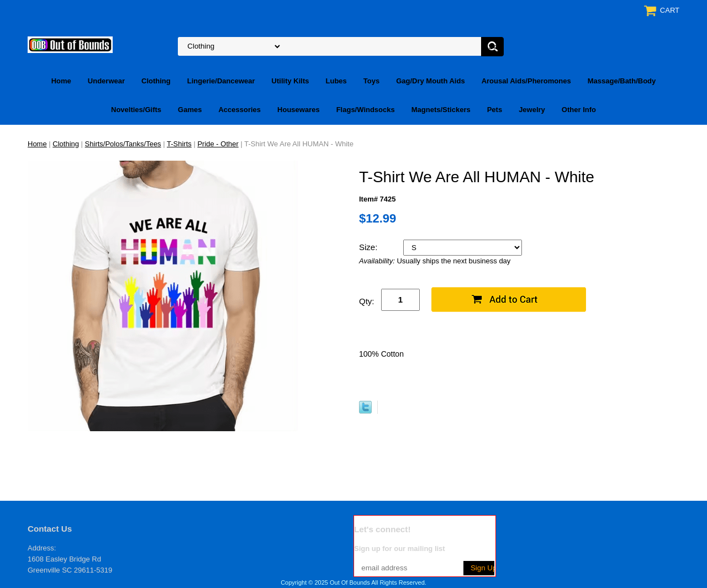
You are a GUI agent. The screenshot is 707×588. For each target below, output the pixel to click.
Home (61, 81)
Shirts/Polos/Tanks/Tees (123, 144)
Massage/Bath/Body (622, 81)
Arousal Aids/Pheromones (526, 81)
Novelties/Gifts (136, 110)
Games (190, 110)
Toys (371, 81)
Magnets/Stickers (441, 110)
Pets (495, 110)
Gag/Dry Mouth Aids (430, 81)
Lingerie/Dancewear (221, 81)
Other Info (579, 110)
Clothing (156, 81)
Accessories (239, 110)
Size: (370, 247)
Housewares (299, 110)
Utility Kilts (291, 81)
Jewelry (532, 110)
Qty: (367, 301)
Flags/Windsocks (366, 110)
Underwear (106, 81)
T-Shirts (179, 144)
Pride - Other (218, 144)
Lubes (336, 81)
